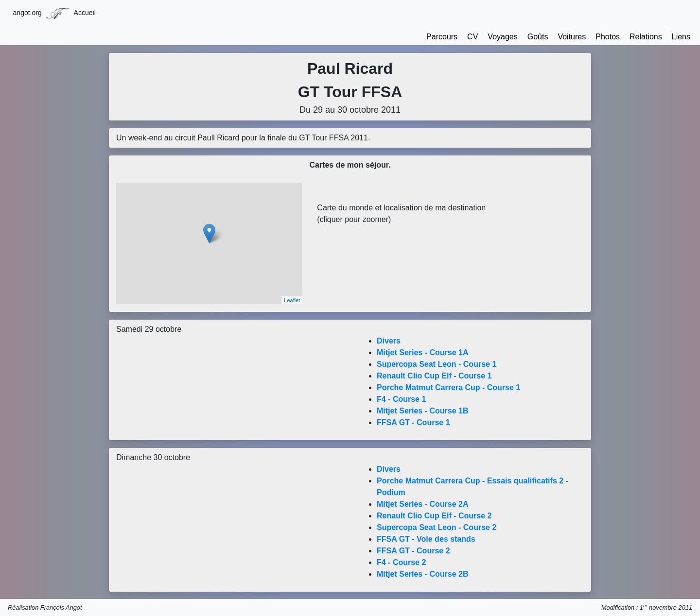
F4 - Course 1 (401, 399)
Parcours (442, 37)
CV (472, 37)
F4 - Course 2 (401, 562)
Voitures (572, 37)
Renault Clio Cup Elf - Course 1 (434, 376)
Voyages (502, 37)
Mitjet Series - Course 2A (423, 504)
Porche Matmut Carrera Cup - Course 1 (448, 387)
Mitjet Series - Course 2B (423, 574)
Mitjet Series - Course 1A (423, 352)
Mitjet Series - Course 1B (423, 411)
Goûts (538, 37)
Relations (646, 37)
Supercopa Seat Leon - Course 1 (437, 364)
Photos (608, 37)
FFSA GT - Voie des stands (426, 539)
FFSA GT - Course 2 (413, 551)
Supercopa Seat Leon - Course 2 (437, 527)
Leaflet (292, 300)
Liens (681, 37)
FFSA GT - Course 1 (413, 422)
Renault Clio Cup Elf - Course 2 (434, 516)
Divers (389, 341)
